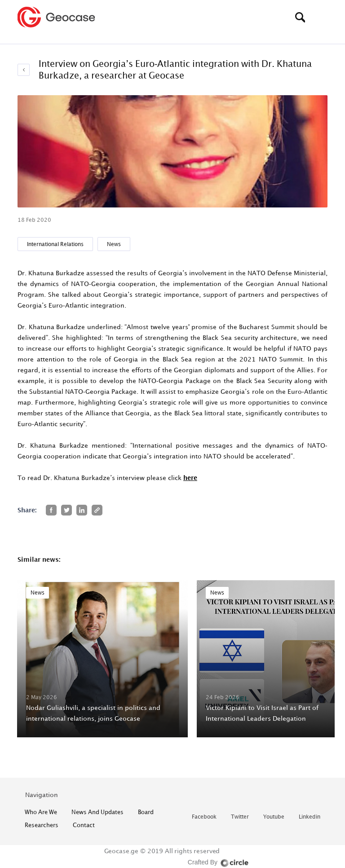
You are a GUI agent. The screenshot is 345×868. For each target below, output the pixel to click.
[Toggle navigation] (321, 17)
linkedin (310, 817)
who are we (41, 812)
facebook (204, 817)
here (190, 478)
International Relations (55, 244)
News (114, 244)
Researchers (42, 825)
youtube (274, 817)
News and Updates (97, 812)
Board (146, 812)
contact (84, 825)
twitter (240, 817)
